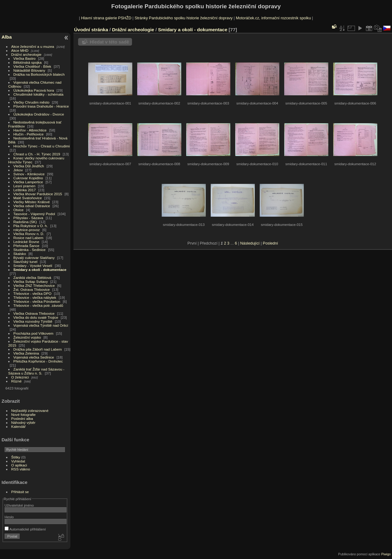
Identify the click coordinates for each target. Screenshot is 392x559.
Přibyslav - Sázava (28, 218)
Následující (250, 243)
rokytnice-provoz (27, 230)
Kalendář (19, 426)
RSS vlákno (21, 469)
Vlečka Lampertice (28, 182)
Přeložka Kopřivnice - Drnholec (38, 361)
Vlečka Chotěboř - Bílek (32, 66)
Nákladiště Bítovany (29, 70)
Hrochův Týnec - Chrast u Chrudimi (42, 146)
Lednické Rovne (26, 242)
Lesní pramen (24, 186)
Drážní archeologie (26, 54)
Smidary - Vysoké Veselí (33, 266)
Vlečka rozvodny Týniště (33, 321)
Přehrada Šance (26, 246)
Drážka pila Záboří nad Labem (38, 349)
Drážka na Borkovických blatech (39, 74)
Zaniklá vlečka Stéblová (32, 278)
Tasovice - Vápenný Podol (34, 214)
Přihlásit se (20, 492)
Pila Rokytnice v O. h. (31, 226)
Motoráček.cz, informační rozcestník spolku (273, 18)
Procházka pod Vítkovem (34, 333)
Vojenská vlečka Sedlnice (34, 357)
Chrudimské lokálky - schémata (38, 94)
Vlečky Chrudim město (32, 102)
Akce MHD (20, 50)
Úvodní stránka (91, 30)
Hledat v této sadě (109, 42)
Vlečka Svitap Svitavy (31, 281)
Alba (7, 37)
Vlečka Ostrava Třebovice (34, 313)
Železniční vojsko (28, 337)
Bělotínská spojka (28, 62)
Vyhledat (18, 461)
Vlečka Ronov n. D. (29, 234)
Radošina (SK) (25, 222)
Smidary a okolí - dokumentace (40, 270)
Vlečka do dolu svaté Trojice (36, 317)
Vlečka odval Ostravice (32, 206)
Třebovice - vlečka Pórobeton (37, 301)
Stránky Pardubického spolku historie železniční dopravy (183, 18)
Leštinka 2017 (25, 190)
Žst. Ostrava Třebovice (32, 289)
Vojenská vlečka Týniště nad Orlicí (41, 325)
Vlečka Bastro (25, 58)
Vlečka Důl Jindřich (29, 166)
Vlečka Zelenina (26, 353)
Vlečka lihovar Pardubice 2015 (38, 194)
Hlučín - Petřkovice (29, 134)
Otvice (19, 210)
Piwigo (386, 554)
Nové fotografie (24, 414)
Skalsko (20, 254)
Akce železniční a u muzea (33, 46)
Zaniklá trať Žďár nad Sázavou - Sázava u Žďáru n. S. (36, 371)
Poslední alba (22, 418)
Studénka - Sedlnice (30, 250)
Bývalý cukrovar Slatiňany (34, 258)
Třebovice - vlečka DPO (32, 293)
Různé (17, 381)
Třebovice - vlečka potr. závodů (38, 305)
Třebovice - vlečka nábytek (35, 297)
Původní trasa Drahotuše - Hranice (41, 106)
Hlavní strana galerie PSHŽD (106, 18)
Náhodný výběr (23, 422)
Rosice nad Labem (28, 238)
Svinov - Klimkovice (29, 174)
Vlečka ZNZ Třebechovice (34, 285)
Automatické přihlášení (25, 529)
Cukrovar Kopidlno (28, 178)
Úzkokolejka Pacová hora (34, 90)
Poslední (270, 243)
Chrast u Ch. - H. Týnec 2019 (37, 154)
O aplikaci (19, 465)
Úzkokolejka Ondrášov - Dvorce (39, 114)
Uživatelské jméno (19, 505)
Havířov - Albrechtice (30, 130)
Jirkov (18, 170)
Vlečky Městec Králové (32, 202)
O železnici (20, 377)
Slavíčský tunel (25, 262)
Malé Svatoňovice (28, 198)
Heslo (9, 517)
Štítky (16, 457)
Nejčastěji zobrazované (30, 411)
